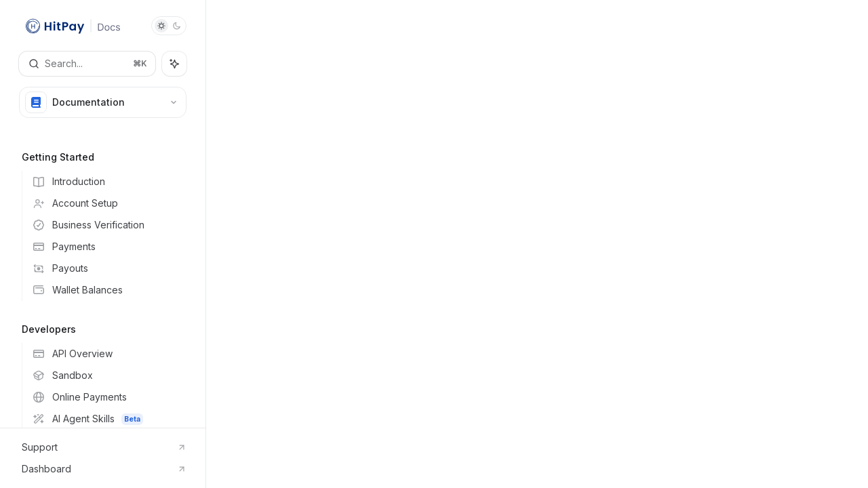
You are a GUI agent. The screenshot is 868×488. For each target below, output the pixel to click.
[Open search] (87, 64)
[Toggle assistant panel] (174, 64)
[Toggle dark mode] (169, 26)
